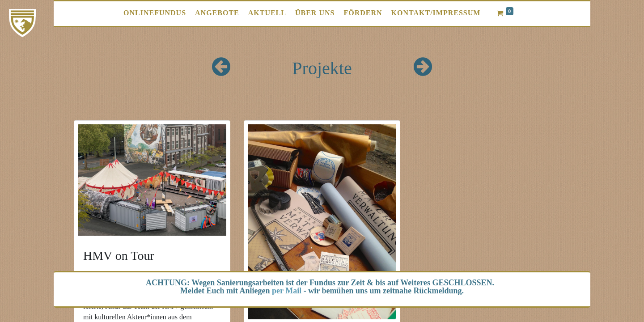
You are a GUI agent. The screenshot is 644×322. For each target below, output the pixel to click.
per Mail (287, 291)
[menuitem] (155, 13)
